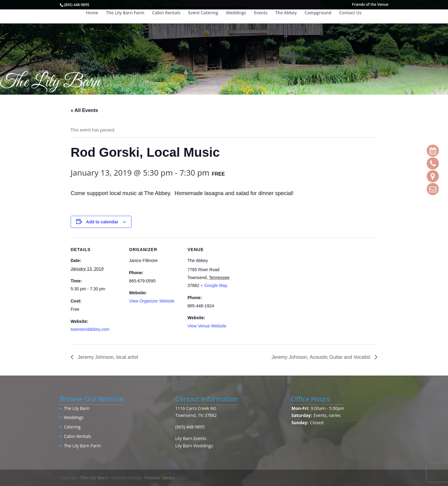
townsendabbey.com (90, 329)
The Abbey (286, 13)
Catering (72, 427)
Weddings (236, 13)
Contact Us (350, 13)
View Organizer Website (152, 301)
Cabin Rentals (166, 13)
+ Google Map (214, 285)
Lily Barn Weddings (194, 446)
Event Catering (203, 13)
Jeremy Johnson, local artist (107, 357)
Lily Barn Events (191, 438)
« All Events (84, 110)
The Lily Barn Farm (125, 13)
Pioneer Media (160, 478)
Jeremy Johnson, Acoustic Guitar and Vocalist (322, 357)
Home (92, 13)
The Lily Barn (77, 408)
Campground (318, 13)
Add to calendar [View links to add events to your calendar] (102, 222)
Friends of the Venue (370, 5)
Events (261, 13)
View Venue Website (207, 326)
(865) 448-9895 (190, 427)
